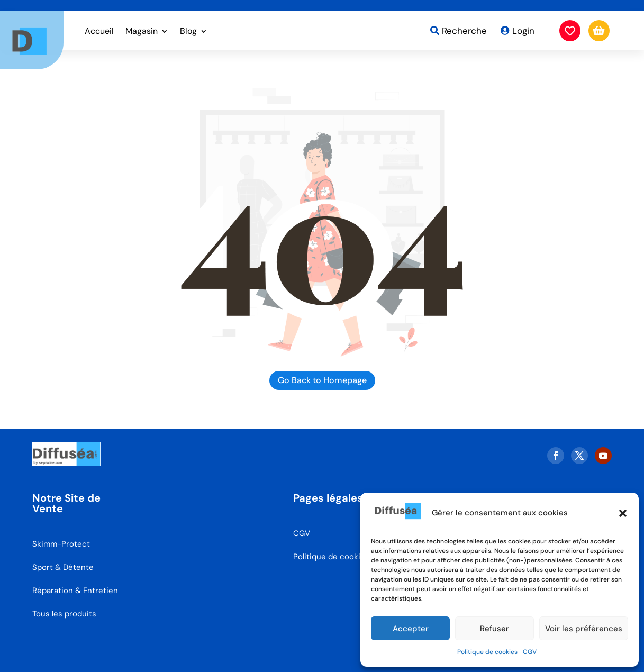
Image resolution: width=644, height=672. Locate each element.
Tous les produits (64, 614)
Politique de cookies (487, 652)
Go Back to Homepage (322, 380)
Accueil (99, 32)
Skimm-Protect (61, 544)
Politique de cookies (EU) (340, 557)
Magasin (142, 32)
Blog (188, 32)
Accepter (411, 629)
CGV (530, 652)
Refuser (495, 629)
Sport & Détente (63, 567)
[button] (623, 513)
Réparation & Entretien (75, 591)
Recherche (464, 31)
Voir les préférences (584, 629)
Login (523, 31)
